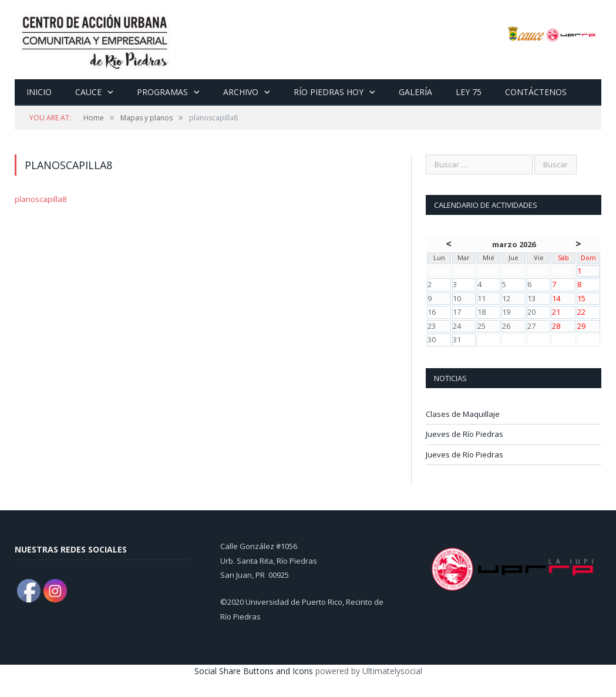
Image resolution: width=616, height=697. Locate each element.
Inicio (39, 92)
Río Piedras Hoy (326, 92)
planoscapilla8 (41, 199)
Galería (413, 92)
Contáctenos (532, 92)
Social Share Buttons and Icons (254, 671)
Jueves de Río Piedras (464, 434)
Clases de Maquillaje (463, 414)
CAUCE (87, 92)
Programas (161, 92)
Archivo (239, 92)
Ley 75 (465, 92)
